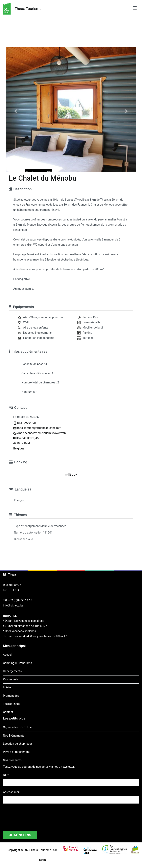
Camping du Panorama (17, 663)
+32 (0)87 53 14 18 (20, 600)
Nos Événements (14, 736)
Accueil (8, 655)
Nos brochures (12, 760)
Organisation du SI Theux (19, 727)
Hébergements (12, 671)
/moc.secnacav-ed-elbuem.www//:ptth (42, 433)
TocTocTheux (12, 704)
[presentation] (33, 815)
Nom (6, 775)
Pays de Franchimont (16, 752)
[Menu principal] (135, 9)
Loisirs (7, 687)
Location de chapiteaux (18, 744)
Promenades (11, 696)
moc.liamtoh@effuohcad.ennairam (39, 428)
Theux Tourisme (28, 9)
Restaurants (11, 679)
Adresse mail (11, 792)
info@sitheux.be (13, 606)
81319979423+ (27, 423)
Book (71, 474)
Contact (8, 712)
